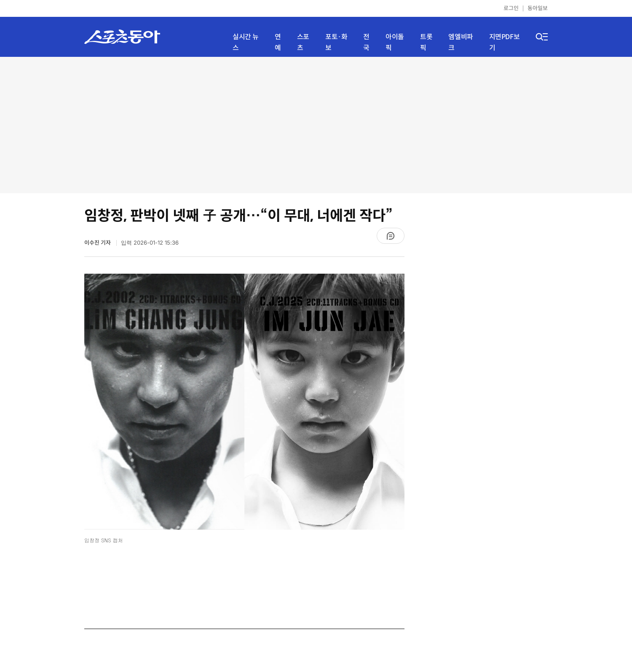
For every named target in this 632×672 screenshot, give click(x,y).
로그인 (511, 8)
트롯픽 (426, 42)
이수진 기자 (98, 243)
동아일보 (538, 8)
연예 (278, 42)
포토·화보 (336, 42)
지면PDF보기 (505, 42)
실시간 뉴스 (246, 42)
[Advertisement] (316, 124)
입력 (150, 243)
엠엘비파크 (461, 42)
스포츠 (303, 42)
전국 (366, 42)
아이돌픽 (395, 42)
